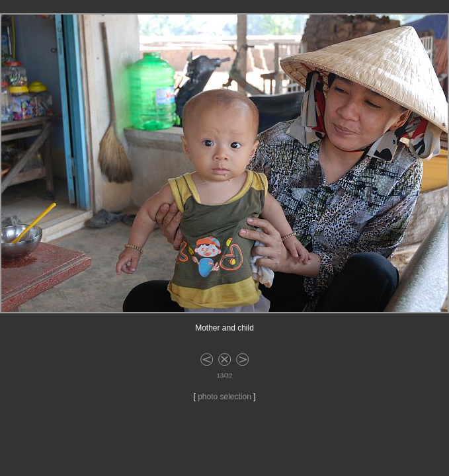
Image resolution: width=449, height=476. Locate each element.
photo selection (224, 397)
